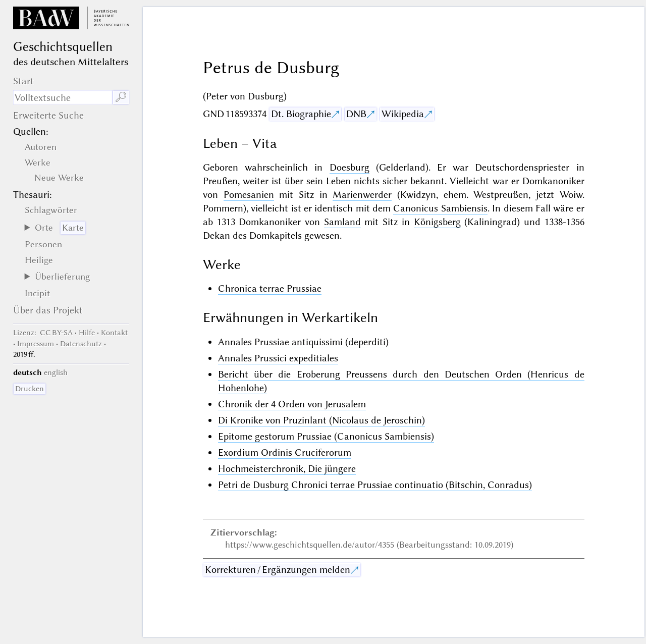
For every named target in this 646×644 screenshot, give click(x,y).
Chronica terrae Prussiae (270, 288)
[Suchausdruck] (63, 97)
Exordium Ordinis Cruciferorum (285, 452)
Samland (342, 222)
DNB (356, 114)
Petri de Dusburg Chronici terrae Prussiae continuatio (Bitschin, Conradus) (375, 485)
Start (23, 81)
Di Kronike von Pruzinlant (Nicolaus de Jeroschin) (321, 420)
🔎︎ (121, 97)
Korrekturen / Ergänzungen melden (278, 570)
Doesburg (349, 167)
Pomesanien (249, 195)
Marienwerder (362, 195)
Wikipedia (403, 114)
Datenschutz (81, 344)
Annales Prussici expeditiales (278, 358)
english (56, 372)
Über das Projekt (48, 310)
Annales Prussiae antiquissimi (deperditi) (303, 342)
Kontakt (114, 333)
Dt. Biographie (301, 114)
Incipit (37, 293)
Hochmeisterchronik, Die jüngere (287, 469)
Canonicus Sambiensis (440, 208)
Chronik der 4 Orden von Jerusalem (292, 404)
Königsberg (437, 222)
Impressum (36, 344)
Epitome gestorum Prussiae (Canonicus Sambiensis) (326, 436)
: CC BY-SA (43, 333)
